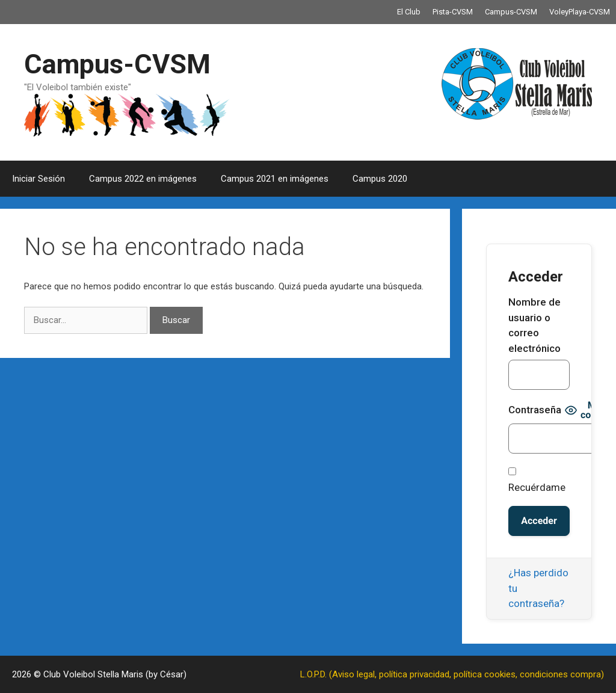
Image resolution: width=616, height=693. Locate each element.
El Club (409, 12)
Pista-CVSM (453, 12)
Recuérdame (537, 480)
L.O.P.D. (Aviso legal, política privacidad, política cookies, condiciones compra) (452, 674)
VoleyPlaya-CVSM (580, 12)
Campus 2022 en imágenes (143, 179)
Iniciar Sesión (38, 179)
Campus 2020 (380, 179)
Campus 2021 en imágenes (275, 179)
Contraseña (535, 410)
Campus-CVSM (511, 12)
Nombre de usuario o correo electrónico (534, 325)
